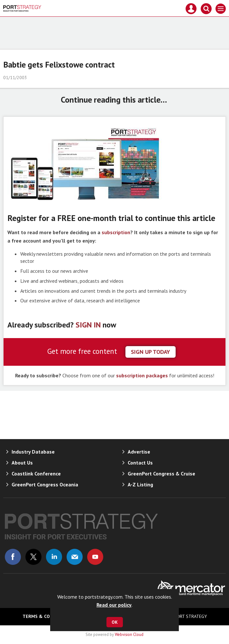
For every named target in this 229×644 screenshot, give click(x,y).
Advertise (139, 452)
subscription (116, 232)
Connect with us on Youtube (95, 557)
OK (115, 622)
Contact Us (140, 463)
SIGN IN (88, 325)
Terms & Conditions (47, 616)
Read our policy (114, 605)
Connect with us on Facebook (13, 557)
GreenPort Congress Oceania (45, 484)
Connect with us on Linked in (54, 557)
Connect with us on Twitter (33, 557)
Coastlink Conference (36, 474)
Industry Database (33, 452)
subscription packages (142, 375)
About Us (22, 463)
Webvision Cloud (129, 634)
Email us (75, 557)
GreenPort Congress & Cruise (161, 474)
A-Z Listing (140, 484)
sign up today (151, 352)
